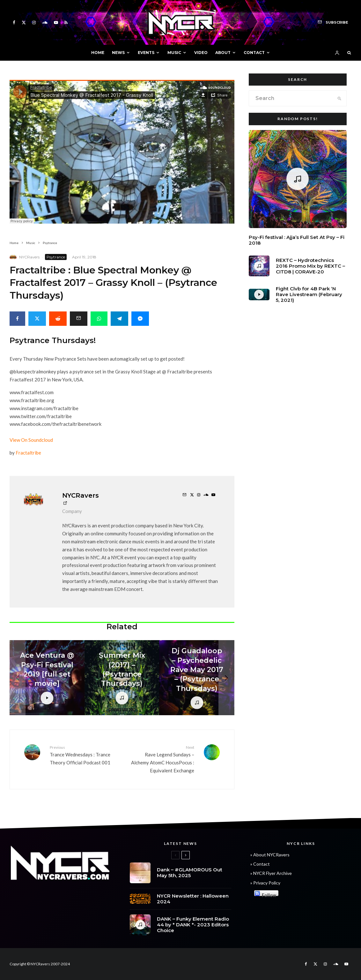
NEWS (118, 53)
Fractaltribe (28, 453)
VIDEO (201, 53)
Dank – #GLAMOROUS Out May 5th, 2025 (190, 873)
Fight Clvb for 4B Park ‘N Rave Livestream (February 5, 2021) (309, 295)
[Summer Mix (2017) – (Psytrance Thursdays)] (122, 678)
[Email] (79, 319)
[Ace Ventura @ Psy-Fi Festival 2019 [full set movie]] (47, 678)
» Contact (260, 864)
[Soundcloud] (45, 23)
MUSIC (174, 53)
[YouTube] (56, 23)
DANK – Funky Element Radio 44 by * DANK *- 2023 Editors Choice (193, 926)
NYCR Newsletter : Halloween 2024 (193, 899)
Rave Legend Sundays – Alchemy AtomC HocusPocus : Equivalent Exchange (160, 759)
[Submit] (58, 319)
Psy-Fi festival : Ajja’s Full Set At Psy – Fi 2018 (297, 240)
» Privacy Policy (265, 883)
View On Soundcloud (31, 440)
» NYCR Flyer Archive (271, 873)
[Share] (17, 319)
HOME (98, 53)
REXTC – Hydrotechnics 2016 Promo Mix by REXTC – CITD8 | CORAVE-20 (310, 266)
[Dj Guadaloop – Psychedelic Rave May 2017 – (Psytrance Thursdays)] (197, 678)
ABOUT (223, 53)
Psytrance (56, 257)
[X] (24, 23)
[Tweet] (37, 319)
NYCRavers (29, 257)
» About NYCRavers (270, 855)
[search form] (291, 98)
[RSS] (66, 23)
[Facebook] (14, 23)
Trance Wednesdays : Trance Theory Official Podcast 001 (83, 755)
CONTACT (254, 53)
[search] (340, 98)
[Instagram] (34, 23)
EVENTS (146, 53)
